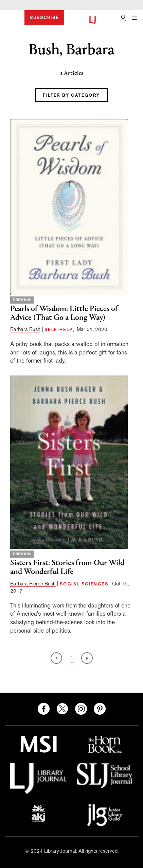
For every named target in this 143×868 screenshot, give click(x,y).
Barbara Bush (25, 329)
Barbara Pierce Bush (33, 584)
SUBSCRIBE (44, 18)
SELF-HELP (59, 330)
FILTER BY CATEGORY (71, 95)
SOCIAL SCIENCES (84, 584)
